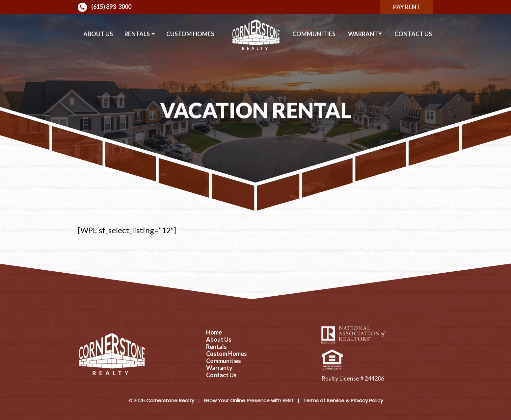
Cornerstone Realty (170, 400)
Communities (314, 34)
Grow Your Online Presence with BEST (249, 400)
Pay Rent (407, 7)
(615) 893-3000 (105, 7)
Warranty (365, 34)
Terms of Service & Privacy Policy (343, 400)
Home (214, 332)
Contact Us (413, 34)
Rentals (137, 34)
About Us (98, 34)
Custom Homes (190, 34)
